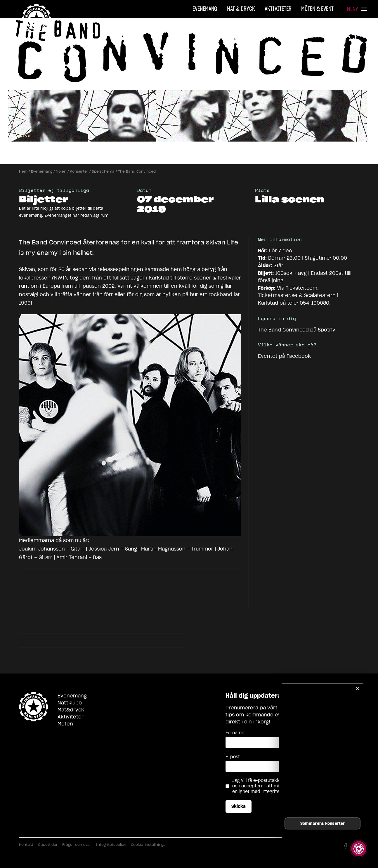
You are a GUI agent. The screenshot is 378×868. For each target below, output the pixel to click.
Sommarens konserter (322, 823)
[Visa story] (359, 849)
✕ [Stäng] (358, 689)
